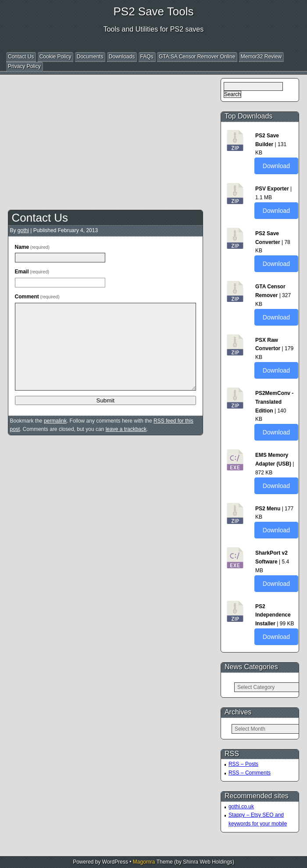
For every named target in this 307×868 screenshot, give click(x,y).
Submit (105, 400)
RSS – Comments (250, 773)
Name (32, 247)
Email (32, 272)
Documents (90, 57)
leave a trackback (126, 429)
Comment (37, 297)
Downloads (122, 57)
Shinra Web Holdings (208, 862)
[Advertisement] (157, 140)
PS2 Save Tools (153, 11)
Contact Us (21, 57)
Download (276, 166)
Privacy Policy (24, 66)
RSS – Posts (243, 764)
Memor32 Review (261, 57)
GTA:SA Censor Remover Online (197, 57)
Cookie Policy (55, 57)
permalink (55, 421)
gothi (23, 230)
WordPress (115, 862)
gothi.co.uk (241, 807)
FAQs (147, 57)
